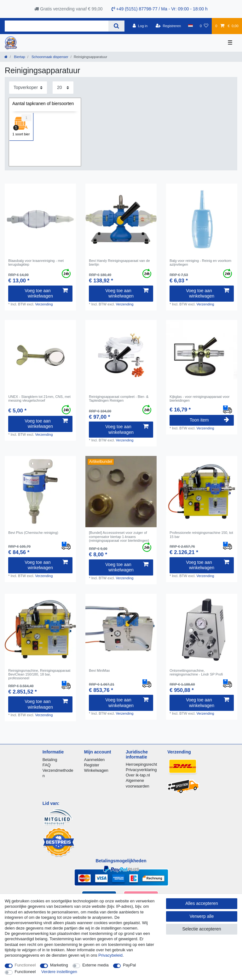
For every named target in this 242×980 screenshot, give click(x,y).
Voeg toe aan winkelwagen (46, 293)
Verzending (44, 304)
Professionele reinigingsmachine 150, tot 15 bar (201, 534)
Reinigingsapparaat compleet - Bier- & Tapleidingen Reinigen (119, 398)
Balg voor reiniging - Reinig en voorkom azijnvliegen (200, 263)
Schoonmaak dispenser (49, 57)
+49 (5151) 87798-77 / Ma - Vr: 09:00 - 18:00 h (160, 9)
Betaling (50, 760)
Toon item (209, 420)
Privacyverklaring (141, 770)
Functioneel (25, 965)
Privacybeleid (110, 955)
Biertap (19, 57)
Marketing (59, 965)
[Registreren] (168, 26)
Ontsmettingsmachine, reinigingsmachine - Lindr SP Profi (196, 672)
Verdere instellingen (59, 972)
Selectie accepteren (202, 929)
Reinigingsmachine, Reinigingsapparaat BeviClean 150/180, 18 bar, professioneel (39, 674)
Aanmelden (94, 760)
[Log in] (140, 26)
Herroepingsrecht (141, 764)
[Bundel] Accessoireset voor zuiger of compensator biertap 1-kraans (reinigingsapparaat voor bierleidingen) (119, 537)
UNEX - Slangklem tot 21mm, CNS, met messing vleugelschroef (39, 398)
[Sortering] (28, 88)
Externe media (95, 965)
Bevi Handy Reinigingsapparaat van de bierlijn (119, 263)
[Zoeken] (116, 26)
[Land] (190, 26)
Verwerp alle (202, 916)
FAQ (47, 765)
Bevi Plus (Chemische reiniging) (33, 533)
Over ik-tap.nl (138, 775)
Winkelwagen (96, 770)
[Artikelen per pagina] (63, 88)
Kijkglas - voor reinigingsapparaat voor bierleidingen (199, 398)
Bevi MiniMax (99, 670)
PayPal (129, 965)
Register (92, 765)
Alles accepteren (202, 903)
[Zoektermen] (57, 26)
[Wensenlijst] (204, 26)
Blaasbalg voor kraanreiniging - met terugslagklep (36, 263)
